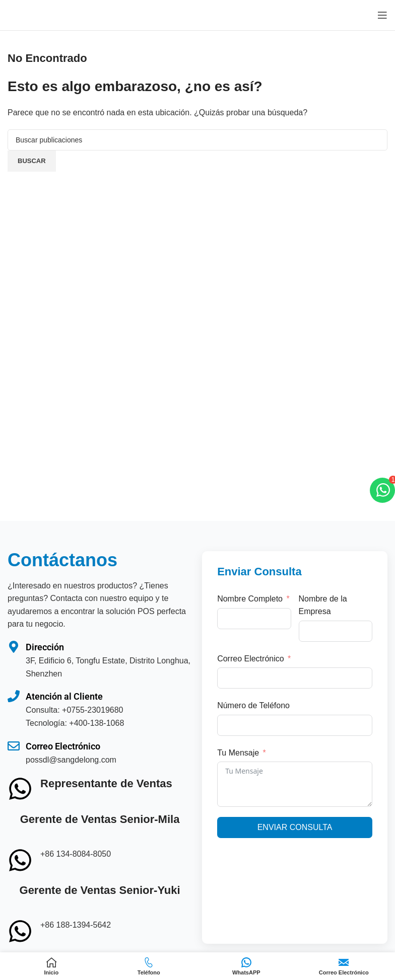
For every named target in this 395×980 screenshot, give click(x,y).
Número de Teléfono (253, 705)
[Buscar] (197, 140)
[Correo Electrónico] (14, 753)
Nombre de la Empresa (323, 605)
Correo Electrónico (63, 746)
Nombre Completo (250, 599)
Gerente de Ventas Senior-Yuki (100, 890)
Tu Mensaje (238, 753)
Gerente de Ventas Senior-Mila (100, 819)
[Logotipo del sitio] (43, 14)
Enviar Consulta (295, 827)
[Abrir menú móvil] (382, 15)
